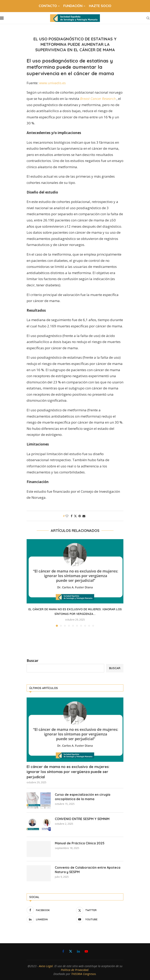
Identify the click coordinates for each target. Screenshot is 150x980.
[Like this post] (67, 516)
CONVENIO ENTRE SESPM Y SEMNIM (82, 819)
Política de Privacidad (75, 970)
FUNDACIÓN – (74, 6)
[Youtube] (100, 919)
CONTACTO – (49, 6)
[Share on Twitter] (75, 516)
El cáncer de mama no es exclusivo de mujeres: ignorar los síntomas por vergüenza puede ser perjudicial (68, 772)
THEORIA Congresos (83, 974)
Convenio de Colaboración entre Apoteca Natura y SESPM (88, 870)
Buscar (32, 661)
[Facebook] (50, 910)
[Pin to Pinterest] (80, 516)
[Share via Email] (84, 516)
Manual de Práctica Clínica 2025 (80, 843)
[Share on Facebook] (72, 516)
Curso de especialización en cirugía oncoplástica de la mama (83, 797)
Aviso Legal (46, 966)
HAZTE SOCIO (100, 6)
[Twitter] (100, 910)
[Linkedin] (50, 919)
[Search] (148, 18)
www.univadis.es (52, 83)
